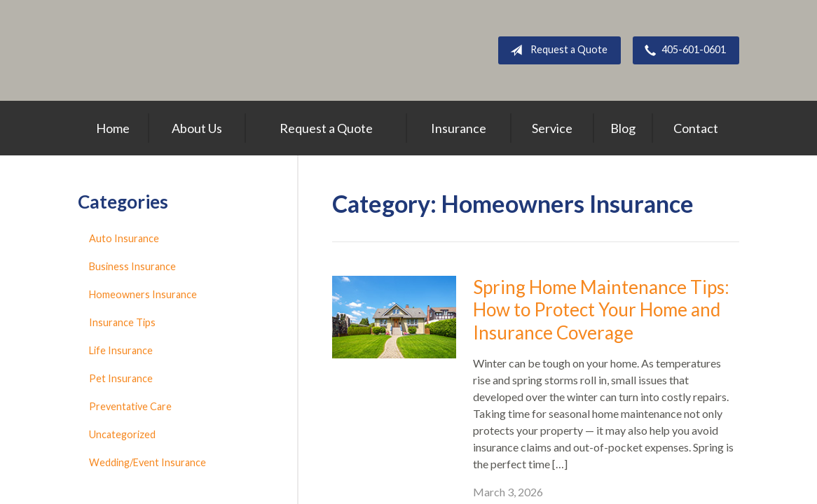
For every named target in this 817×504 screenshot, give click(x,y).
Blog (623, 128)
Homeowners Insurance (143, 294)
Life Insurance (121, 350)
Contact (696, 128)
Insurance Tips (122, 322)
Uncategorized (122, 434)
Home (113, 128)
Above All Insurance (217, 50)
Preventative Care (130, 406)
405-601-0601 (682, 50)
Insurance (459, 128)
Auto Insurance (124, 238)
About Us (197, 128)
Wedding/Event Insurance (147, 462)
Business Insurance (132, 266)
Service (552, 128)
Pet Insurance (121, 378)
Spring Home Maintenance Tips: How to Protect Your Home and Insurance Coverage (601, 310)
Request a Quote (556, 50)
